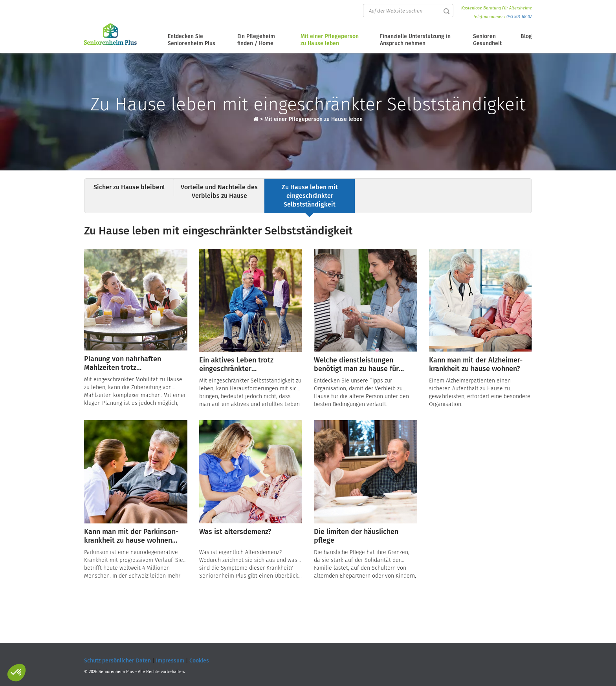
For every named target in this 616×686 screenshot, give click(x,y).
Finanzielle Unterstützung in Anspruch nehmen (415, 40)
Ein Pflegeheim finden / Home (256, 40)
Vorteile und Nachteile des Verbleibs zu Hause (219, 191)
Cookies (199, 661)
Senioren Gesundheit (487, 40)
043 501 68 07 (519, 17)
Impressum (170, 661)
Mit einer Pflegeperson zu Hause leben (330, 40)
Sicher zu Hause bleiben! (129, 187)
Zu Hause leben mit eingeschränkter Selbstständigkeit (310, 196)
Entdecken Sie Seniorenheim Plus (192, 40)
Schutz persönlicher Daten (117, 661)
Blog (526, 36)
